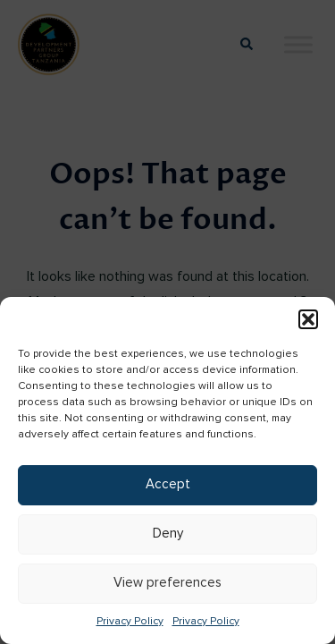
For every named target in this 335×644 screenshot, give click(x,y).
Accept (168, 484)
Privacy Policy (130, 622)
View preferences (167, 583)
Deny (168, 534)
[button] (308, 319)
